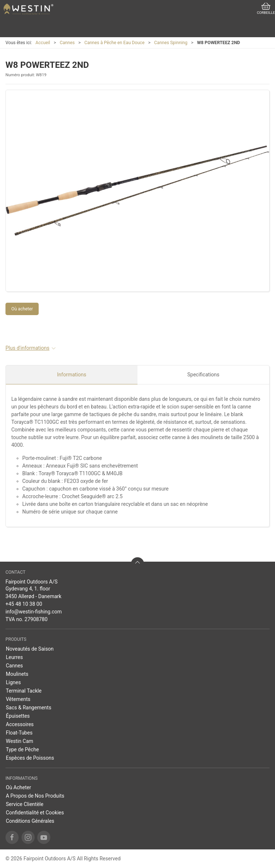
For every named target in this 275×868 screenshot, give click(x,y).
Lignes (13, 682)
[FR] (28, 9)
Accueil (43, 43)
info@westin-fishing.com (34, 612)
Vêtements (18, 699)
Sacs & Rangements (29, 708)
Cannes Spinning (171, 43)
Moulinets (17, 674)
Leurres (14, 657)
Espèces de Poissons (30, 758)
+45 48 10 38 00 (24, 604)
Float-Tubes (19, 733)
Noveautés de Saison (30, 649)
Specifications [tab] (204, 375)
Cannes (67, 43)
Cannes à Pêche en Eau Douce (114, 43)
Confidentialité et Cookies (35, 813)
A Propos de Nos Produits (35, 796)
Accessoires (20, 724)
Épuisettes (18, 716)
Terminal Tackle (24, 691)
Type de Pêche (22, 749)
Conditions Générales (30, 821)
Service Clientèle (25, 804)
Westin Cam (20, 741)
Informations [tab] (72, 375)
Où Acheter (18, 787)
